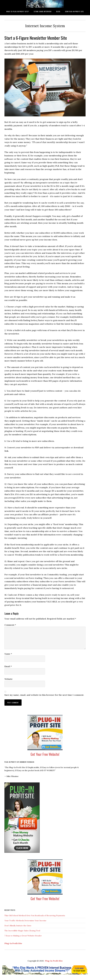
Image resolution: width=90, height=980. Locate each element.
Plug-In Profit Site (13, 943)
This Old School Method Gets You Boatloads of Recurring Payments (35, 915)
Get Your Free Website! (45, 754)
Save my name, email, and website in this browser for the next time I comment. (44, 695)
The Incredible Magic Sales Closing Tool (22, 931)
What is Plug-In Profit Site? (45, 4)
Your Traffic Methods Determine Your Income (25, 921)
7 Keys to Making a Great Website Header (23, 936)
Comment (10, 625)
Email (8, 666)
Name (8, 654)
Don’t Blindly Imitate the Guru (18, 926)
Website (8, 679)
